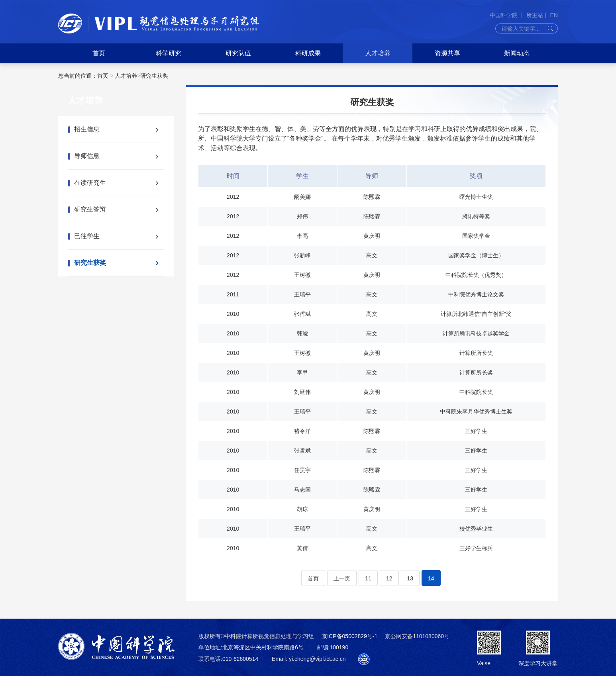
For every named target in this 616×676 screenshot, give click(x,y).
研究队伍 (238, 53)
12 (389, 578)
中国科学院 (504, 15)
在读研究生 (90, 183)
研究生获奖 (154, 76)
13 (410, 578)
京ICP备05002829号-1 (349, 636)
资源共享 (447, 53)
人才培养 (378, 53)
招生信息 (87, 129)
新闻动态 (517, 53)
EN (554, 15)
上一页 (342, 578)
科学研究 (169, 53)
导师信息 (87, 156)
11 (368, 578)
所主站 (535, 15)
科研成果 (308, 53)
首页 (99, 53)
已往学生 (87, 236)
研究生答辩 (90, 209)
